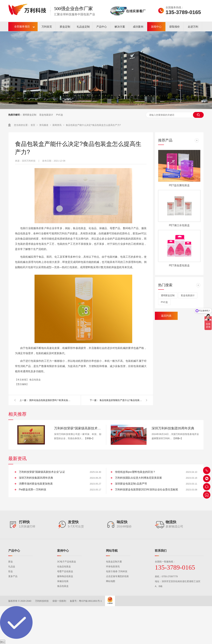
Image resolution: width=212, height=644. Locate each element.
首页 (33, 125)
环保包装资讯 (113, 566)
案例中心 (63, 551)
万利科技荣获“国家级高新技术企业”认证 (78, 428)
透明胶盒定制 (29, 115)
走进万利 (193, 27)
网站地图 (111, 581)
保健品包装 (63, 581)
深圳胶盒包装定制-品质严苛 (131, 484)
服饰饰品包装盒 (65, 576)
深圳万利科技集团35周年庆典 (173, 428)
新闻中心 (156, 27)
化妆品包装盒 (64, 566)
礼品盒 (12, 566)
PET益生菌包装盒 (179, 185)
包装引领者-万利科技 (117, 571)
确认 (3, 642)
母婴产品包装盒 (65, 571)
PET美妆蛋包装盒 (179, 265)
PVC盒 (60, 115)
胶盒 (11, 562)
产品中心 (102, 27)
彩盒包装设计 (46, 115)
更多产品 (13, 576)
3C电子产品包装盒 (67, 562)
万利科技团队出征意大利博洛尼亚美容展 (138, 478)
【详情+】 (89, 438)
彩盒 (11, 571)
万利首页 (47, 27)
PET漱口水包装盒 (179, 225)
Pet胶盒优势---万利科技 (33, 490)
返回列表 (166, 316)
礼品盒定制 (83, 27)
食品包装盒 (35, 380)
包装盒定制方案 (114, 562)
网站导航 (112, 551)
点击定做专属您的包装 (117, 576)
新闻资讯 (57, 125)
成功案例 (138, 27)
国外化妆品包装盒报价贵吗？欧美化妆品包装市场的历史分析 (50, 400)
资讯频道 (44, 125)
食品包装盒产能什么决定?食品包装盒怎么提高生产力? (93, 125)
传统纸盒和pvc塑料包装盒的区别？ (135, 472)
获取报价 (175, 27)
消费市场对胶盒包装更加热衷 (36, 484)
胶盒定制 (65, 27)
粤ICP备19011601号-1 (90, 601)
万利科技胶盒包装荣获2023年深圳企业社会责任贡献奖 (147, 490)
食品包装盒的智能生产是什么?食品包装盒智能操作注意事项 (121, 400)
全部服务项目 (22, 27)
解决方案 (120, 27)
